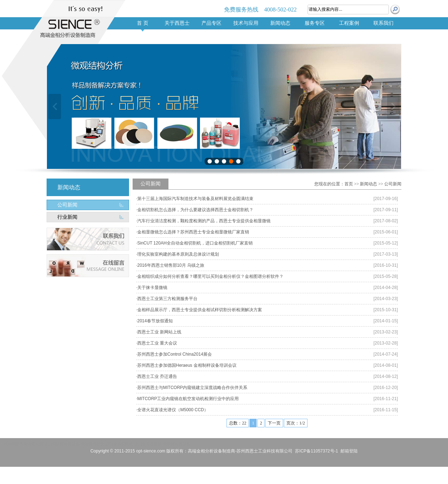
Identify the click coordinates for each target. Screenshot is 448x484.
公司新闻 (67, 205)
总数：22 (238, 423)
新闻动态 (280, 23)
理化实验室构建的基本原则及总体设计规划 (178, 254)
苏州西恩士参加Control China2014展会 (175, 354)
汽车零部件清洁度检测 (23, 444)
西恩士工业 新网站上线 (159, 332)
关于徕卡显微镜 (152, 288)
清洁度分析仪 (92, 444)
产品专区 (211, 23)
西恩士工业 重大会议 (157, 343)
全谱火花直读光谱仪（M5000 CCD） (173, 410)
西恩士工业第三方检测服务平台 (167, 299)
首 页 (143, 23)
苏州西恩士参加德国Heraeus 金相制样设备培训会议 (187, 365)
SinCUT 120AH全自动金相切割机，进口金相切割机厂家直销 (195, 243)
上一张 (55, 106)
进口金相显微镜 (148, 444)
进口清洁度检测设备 (62, 444)
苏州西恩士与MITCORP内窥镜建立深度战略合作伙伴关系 (192, 388)
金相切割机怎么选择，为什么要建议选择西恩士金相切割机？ (195, 210)
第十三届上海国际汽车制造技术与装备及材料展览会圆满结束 (195, 199)
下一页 (274, 423)
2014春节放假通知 (155, 321)
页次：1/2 (296, 423)
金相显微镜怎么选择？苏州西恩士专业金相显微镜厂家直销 (193, 232)
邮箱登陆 (349, 451)
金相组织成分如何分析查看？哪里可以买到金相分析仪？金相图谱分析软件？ (210, 276)
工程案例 (349, 23)
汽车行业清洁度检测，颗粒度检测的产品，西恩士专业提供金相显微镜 (204, 221)
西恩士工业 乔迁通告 (157, 376)
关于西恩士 (177, 23)
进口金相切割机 (119, 444)
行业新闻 (67, 217)
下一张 (393, 106)
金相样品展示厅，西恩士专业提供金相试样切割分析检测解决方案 (200, 310)
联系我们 (383, 23)
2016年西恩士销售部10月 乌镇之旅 (171, 265)
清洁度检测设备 (177, 444)
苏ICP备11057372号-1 (316, 451)
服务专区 (315, 23)
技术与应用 (246, 23)
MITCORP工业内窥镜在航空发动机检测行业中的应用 (188, 399)
